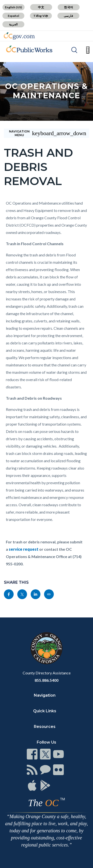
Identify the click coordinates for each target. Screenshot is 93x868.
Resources (45, 727)
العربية (13, 24)
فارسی (68, 16)
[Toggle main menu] (88, 50)
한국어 (69, 7)
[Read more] (19, 36)
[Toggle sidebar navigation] (46, 133)
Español (14, 16)
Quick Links (45, 711)
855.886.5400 (46, 680)
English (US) (14, 7)
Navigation (45, 695)
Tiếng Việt (41, 16)
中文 (41, 7)
